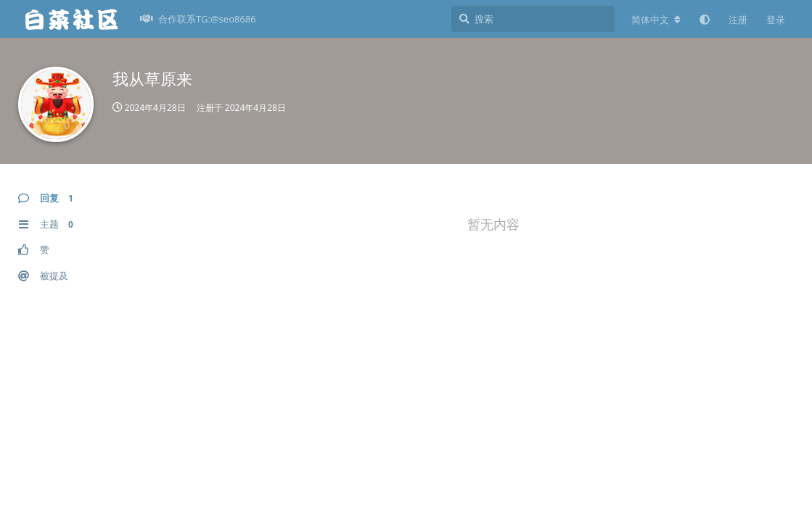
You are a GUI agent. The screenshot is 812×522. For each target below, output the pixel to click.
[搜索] (533, 19)
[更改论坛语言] (656, 20)
